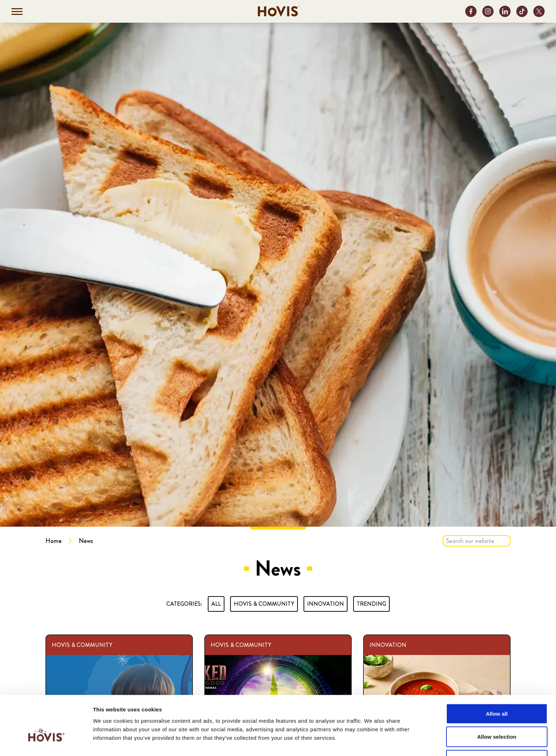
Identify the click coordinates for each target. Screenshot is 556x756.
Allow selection (497, 692)
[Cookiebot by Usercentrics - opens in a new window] (46, 742)
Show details (372, 742)
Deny (497, 715)
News (86, 541)
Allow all (497, 669)
